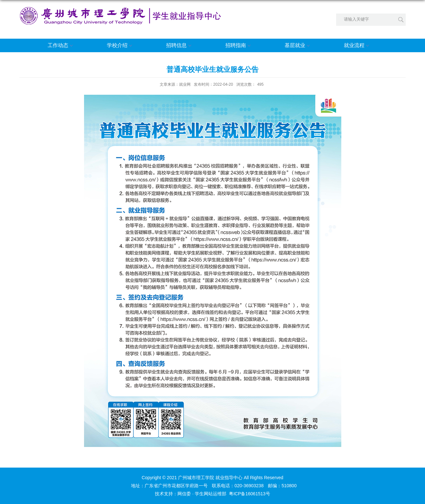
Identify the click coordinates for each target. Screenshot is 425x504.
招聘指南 (239, 46)
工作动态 (61, 46)
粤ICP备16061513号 (250, 494)
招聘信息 (180, 46)
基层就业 (298, 46)
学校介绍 (120, 46)
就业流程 (357, 46)
